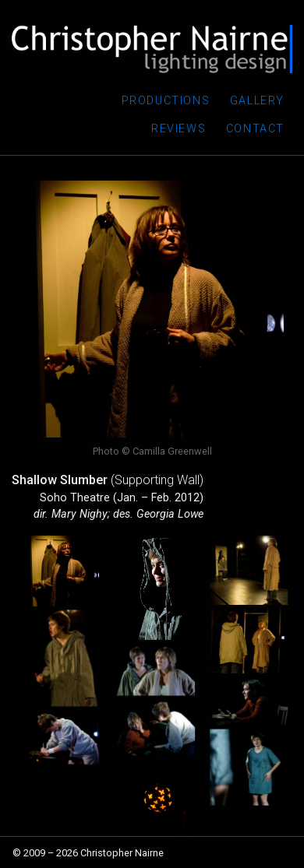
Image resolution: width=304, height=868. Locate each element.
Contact (255, 129)
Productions (166, 101)
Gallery (257, 101)
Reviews (179, 129)
